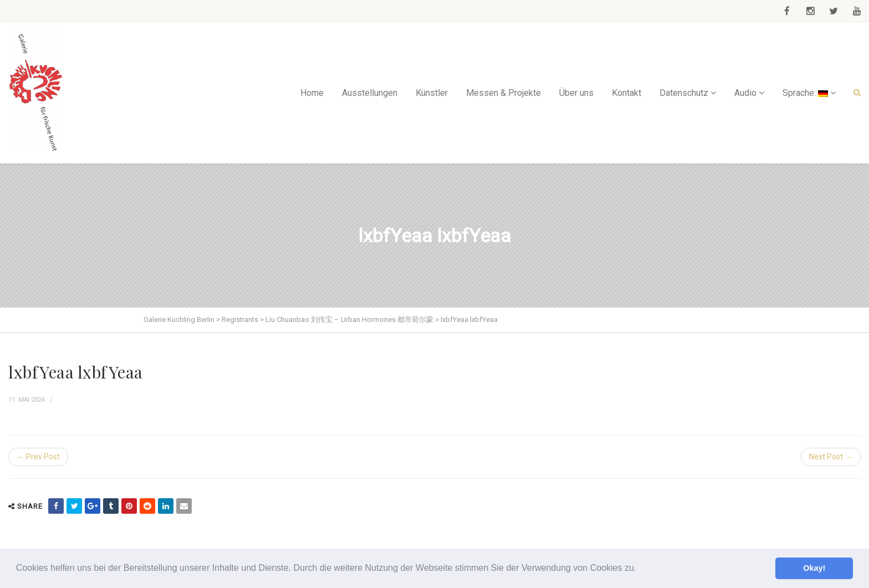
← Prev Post (38, 457)
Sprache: (805, 93)
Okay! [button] (814, 568)
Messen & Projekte (503, 93)
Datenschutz (684, 93)
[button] (641, 569)
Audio (745, 93)
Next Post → (831, 457)
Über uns (576, 93)
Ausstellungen (370, 93)
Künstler (432, 93)
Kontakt (627, 93)
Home (312, 93)
